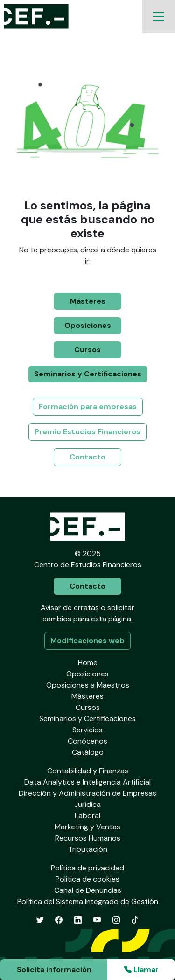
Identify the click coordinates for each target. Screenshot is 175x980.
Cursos (87, 350)
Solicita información (54, 970)
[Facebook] (59, 920)
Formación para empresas (88, 407)
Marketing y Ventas (87, 827)
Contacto (87, 457)
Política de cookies (87, 879)
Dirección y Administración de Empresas (87, 793)
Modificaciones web (87, 641)
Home (88, 663)
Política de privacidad (87, 868)
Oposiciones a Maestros (88, 685)
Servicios (87, 730)
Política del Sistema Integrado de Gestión (88, 901)
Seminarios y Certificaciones (88, 374)
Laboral (87, 816)
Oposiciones (88, 325)
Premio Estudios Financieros (87, 432)
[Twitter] (40, 920)
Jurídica (87, 804)
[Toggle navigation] (159, 16)
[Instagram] (116, 920)
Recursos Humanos (88, 838)
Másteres (88, 301)
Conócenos (87, 741)
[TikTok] (135, 920)
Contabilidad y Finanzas (88, 771)
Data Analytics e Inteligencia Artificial (87, 782)
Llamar (141, 970)
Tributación (88, 849)
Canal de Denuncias (88, 890)
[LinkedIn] (78, 920)
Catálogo (88, 752)
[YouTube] (97, 920)
